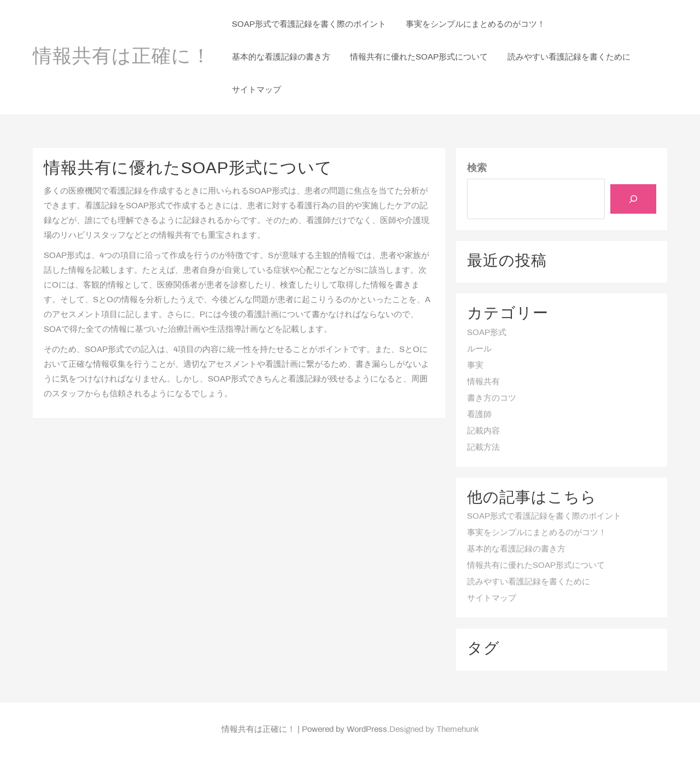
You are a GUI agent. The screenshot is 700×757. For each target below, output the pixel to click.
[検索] (633, 199)
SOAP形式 (487, 333)
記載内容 (483, 431)
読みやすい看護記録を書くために (529, 582)
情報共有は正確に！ (122, 57)
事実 (475, 366)
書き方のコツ (492, 398)
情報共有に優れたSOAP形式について (536, 566)
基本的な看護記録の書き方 (516, 549)
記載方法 (483, 448)
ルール (479, 349)
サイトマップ (492, 598)
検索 (477, 169)
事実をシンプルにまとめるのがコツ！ (537, 533)
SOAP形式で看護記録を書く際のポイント (544, 517)
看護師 (479, 415)
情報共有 (483, 382)
